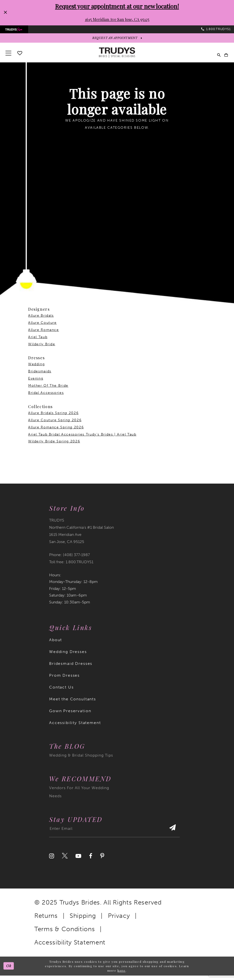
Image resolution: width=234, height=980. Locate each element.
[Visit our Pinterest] (102, 860)
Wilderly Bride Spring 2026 (54, 446)
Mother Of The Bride (48, 390)
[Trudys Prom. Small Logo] (17, 31)
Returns (46, 920)
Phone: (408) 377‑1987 (69, 559)
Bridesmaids (40, 376)
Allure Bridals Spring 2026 (53, 417)
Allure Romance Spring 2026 (56, 431)
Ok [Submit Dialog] (10, 970)
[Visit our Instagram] (52, 860)
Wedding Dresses (68, 656)
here (122, 975)
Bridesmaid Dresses (71, 668)
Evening (36, 383)
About (56, 644)
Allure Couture (42, 327)
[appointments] (117, 42)
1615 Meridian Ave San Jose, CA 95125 (117, 19)
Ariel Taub (38, 341)
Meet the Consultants (73, 703)
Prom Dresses (64, 680)
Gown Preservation (70, 715)
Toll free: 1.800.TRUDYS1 (71, 566)
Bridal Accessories (46, 397)
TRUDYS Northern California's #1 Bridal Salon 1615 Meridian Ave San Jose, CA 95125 (81, 535)
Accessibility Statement (75, 727)
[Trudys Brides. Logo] (117, 57)
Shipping (83, 920)
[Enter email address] (114, 835)
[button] (224, 57)
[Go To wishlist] (20, 57)
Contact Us (61, 692)
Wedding (36, 369)
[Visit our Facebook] (91, 860)
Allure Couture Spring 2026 (55, 424)
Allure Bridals (41, 320)
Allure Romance (44, 334)
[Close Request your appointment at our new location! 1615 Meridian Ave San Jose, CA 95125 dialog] (5, 13)
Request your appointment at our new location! (117, 6)
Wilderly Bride (42, 349)
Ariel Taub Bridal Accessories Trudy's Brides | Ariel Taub (82, 439)
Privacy (119, 920)
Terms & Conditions (65, 934)
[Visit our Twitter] (65, 860)
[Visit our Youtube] (78, 860)
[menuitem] (17, 31)
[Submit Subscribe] (171, 835)
